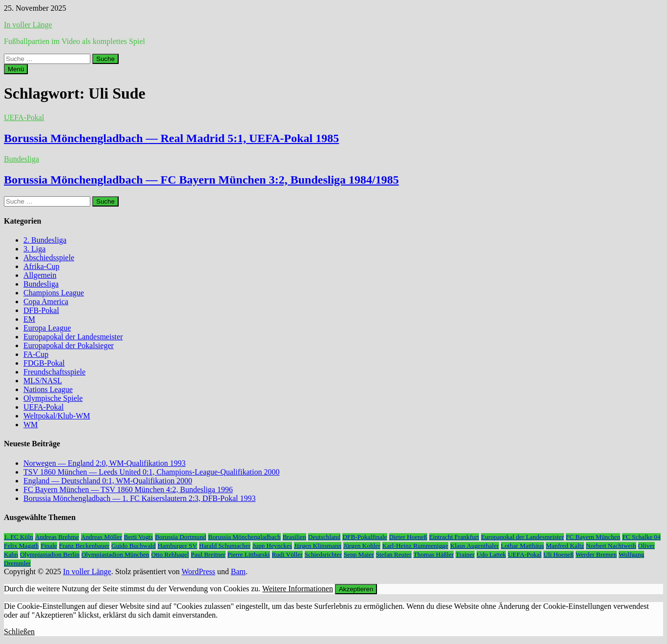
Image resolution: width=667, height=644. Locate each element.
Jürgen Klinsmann (318, 546)
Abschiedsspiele (49, 258)
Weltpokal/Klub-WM (57, 416)
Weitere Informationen (298, 589)
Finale (49, 546)
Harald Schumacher (225, 546)
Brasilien (294, 537)
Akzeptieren (356, 589)
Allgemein (40, 275)
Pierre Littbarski (249, 554)
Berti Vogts (139, 537)
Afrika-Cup (42, 266)
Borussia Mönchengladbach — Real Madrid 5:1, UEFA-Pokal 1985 (171, 138)
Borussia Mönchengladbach (244, 537)
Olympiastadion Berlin (50, 554)
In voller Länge (28, 25)
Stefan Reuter (394, 554)
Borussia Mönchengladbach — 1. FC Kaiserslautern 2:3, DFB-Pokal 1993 (140, 498)
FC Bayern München (593, 537)
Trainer (465, 554)
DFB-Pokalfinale (365, 537)
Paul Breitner (208, 554)
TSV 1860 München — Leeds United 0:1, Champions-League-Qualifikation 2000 (152, 472)
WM (31, 425)
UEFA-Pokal (24, 117)
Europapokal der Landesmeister (73, 337)
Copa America (46, 301)
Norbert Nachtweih (611, 546)
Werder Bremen (596, 554)
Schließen (19, 632)
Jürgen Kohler (362, 546)
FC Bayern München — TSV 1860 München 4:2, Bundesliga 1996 (128, 489)
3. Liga (34, 249)
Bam (238, 571)
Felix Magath (21, 546)
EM (29, 319)
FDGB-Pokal (44, 363)
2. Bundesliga (45, 240)
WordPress (198, 571)
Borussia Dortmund (180, 537)
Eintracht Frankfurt (454, 537)
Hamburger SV (177, 546)
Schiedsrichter (323, 554)
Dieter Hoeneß (408, 537)
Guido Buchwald (134, 546)
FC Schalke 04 (641, 537)
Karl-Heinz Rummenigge (415, 546)
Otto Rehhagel (170, 554)
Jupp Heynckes (272, 546)
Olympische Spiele (53, 398)
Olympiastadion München (115, 554)
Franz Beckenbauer (84, 546)
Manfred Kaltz (565, 546)
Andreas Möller (102, 537)
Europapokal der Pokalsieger (69, 345)
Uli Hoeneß (559, 554)
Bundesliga (21, 159)
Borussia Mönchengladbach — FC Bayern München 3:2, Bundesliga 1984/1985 (201, 180)
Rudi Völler (287, 554)
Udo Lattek (491, 554)
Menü (16, 69)
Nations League (48, 389)
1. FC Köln (19, 537)
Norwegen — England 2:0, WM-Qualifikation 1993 (104, 463)
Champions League (54, 293)
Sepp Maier (359, 554)
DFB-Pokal (41, 310)
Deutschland (324, 537)
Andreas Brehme (57, 537)
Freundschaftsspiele (54, 372)
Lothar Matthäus (522, 546)
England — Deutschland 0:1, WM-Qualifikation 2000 (108, 481)
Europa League (47, 328)
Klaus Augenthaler (475, 546)
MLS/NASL (43, 381)
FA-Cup (36, 354)
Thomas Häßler (434, 554)
